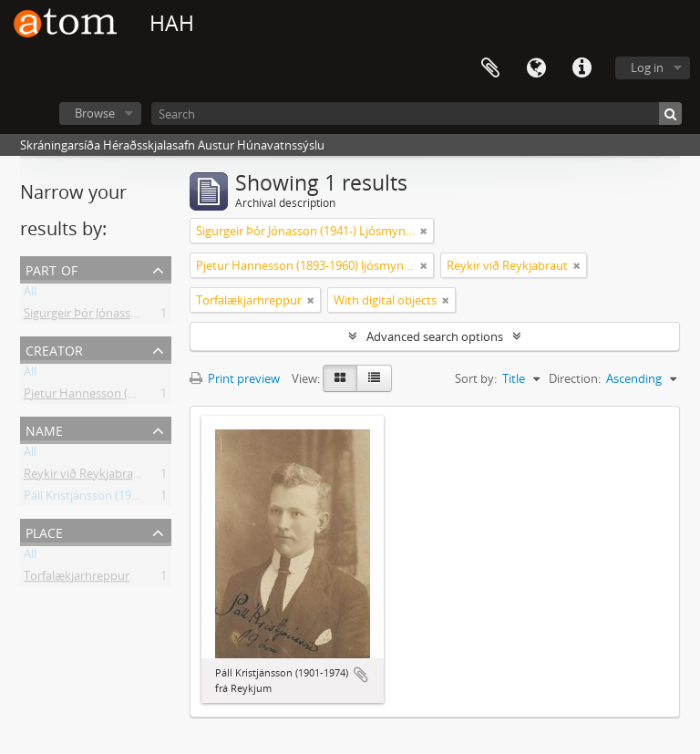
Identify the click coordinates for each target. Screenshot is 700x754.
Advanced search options (435, 336)
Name (44, 429)
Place (44, 531)
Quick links (582, 68)
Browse (95, 113)
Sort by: (476, 378)
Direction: (575, 378)
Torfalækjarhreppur (77, 579)
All (30, 294)
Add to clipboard (361, 675)
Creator (54, 349)
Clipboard (490, 68)
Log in (647, 67)
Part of (51, 269)
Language (536, 68)
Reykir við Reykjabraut (84, 477)
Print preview (235, 378)
